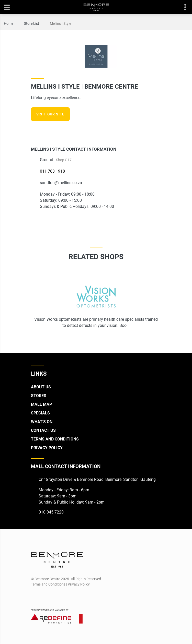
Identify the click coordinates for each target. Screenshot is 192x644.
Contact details (182, 7)
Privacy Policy (47, 448)
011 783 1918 (52, 171)
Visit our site (50, 114)
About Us (41, 387)
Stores (39, 396)
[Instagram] (158, 131)
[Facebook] (148, 131)
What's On (42, 422)
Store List (32, 23)
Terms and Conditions (55, 439)
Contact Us (43, 430)
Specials (40, 413)
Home (9, 23)
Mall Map (41, 404)
